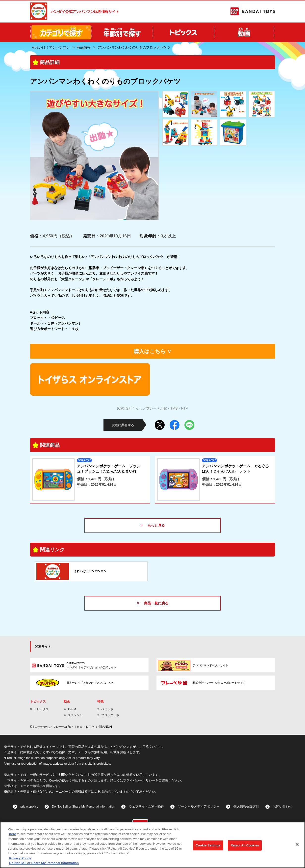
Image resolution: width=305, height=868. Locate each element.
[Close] (297, 844)
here (13, 834)
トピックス (41, 709)
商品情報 (84, 47)
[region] (152, 845)
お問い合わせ (282, 807)
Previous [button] (38, 156)
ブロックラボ (110, 715)
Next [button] (151, 156)
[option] (94, 156)
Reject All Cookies (245, 845)
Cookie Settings (208, 845)
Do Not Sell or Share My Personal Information (84, 807)
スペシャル (75, 715)
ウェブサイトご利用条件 (146, 807)
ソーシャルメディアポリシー (199, 807)
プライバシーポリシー (139, 781)
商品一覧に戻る (156, 603)
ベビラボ (107, 709)
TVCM (72, 709)
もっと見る (156, 525)
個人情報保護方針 (246, 807)
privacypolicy (29, 807)
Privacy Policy (20, 858)
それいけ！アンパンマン (51, 47)
